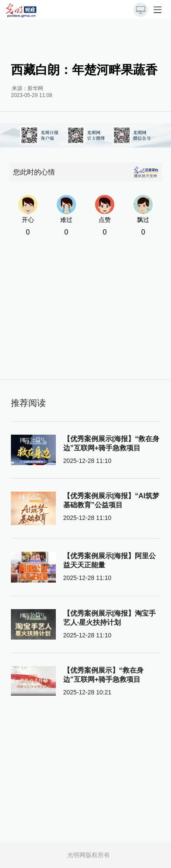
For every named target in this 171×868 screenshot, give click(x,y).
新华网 (35, 88)
